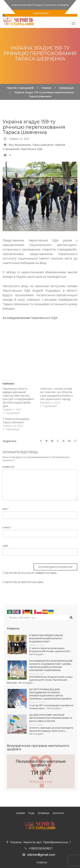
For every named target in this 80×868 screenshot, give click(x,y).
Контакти (58, 813)
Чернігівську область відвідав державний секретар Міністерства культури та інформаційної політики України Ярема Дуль (18, 397)
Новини (21, 813)
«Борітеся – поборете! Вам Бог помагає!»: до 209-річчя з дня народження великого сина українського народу (56, 394)
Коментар (8, 467)
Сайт (6, 546)
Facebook (42, 863)
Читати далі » (37, 654)
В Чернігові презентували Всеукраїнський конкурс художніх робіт (46, 638)
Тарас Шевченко (43, 145)
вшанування (23, 145)
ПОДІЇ (31, 813)
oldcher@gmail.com (41, 855)
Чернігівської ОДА (44, 318)
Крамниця (44, 813)
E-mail (7, 528)
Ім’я (6, 509)
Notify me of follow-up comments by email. (31, 573)
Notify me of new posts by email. (25, 582)
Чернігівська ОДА (31, 149)
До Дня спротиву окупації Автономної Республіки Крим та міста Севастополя (51, 718)
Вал (11, 145)
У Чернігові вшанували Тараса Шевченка (16, 421)
